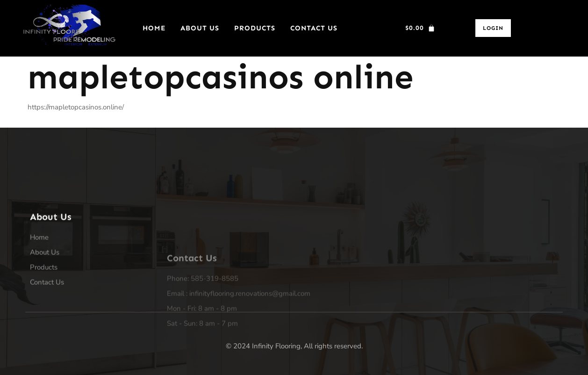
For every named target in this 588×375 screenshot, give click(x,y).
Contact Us (314, 28)
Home (154, 28)
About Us (200, 28)
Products (255, 28)
